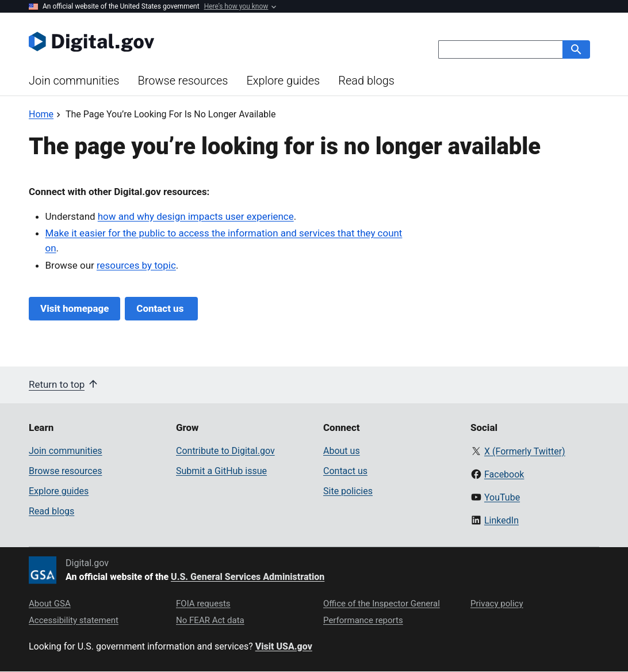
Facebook (504, 474)
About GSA (50, 604)
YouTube (502, 497)
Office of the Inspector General (382, 604)
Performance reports (363, 620)
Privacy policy (497, 604)
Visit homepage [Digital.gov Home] (74, 308)
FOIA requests (203, 604)
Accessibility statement (74, 620)
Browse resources (183, 81)
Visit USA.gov (284, 646)
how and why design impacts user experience (196, 216)
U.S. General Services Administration (248, 577)
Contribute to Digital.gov (225, 451)
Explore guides (283, 81)
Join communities (74, 81)
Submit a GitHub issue (221, 471)
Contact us (161, 308)
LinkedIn (501, 520)
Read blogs (366, 81)
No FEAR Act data (210, 620)
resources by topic (136, 265)
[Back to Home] (41, 114)
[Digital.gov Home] (171, 41)
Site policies (348, 491)
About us (342, 451)
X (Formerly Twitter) (525, 451)
